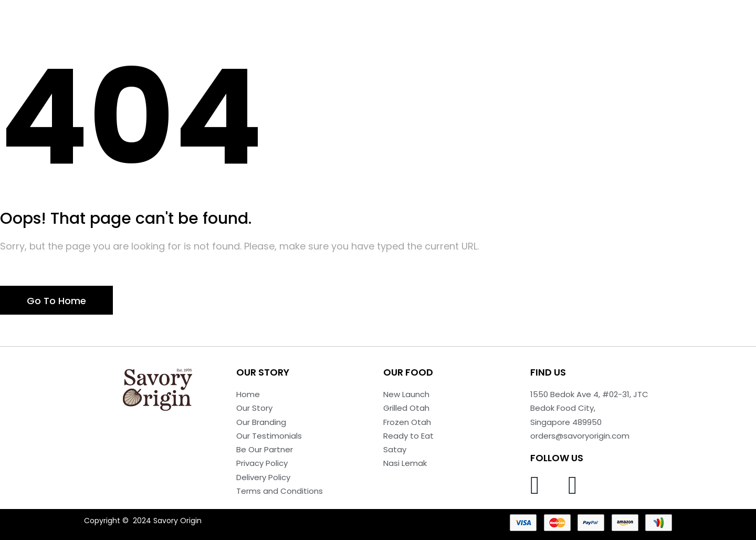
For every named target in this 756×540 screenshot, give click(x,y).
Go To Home (56, 301)
